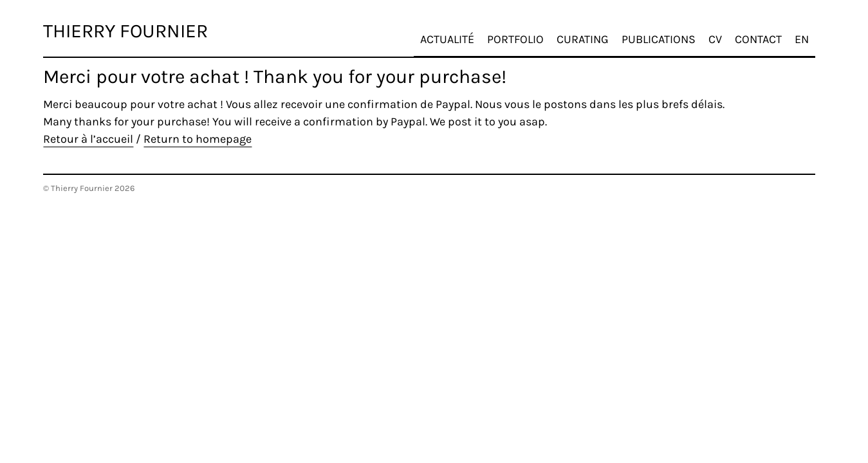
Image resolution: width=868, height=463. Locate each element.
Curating (593, 33)
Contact (769, 33)
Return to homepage (198, 139)
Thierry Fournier (125, 31)
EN (812, 33)
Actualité (457, 33)
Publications (669, 33)
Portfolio (526, 33)
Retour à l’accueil (88, 139)
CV (725, 33)
